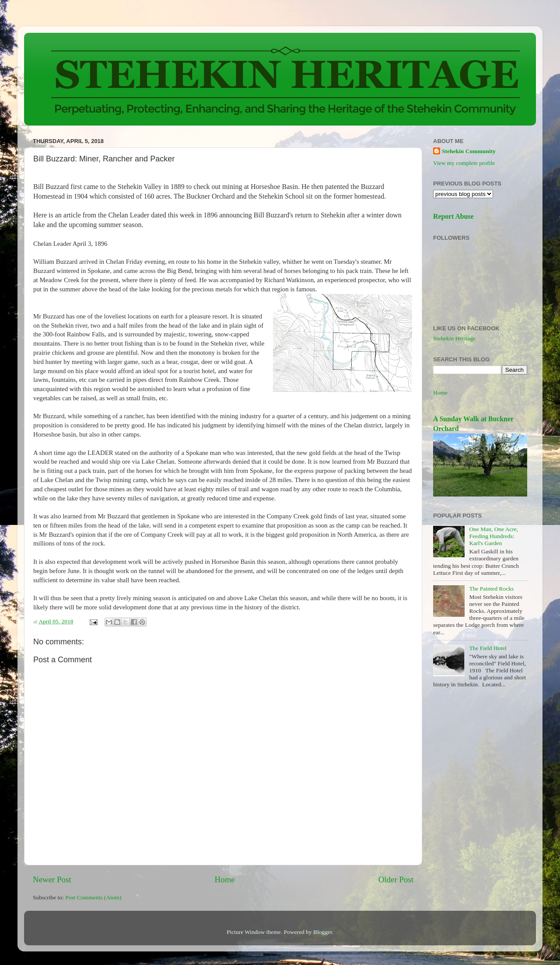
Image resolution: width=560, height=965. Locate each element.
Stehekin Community (469, 151)
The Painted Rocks (491, 589)
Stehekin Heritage (454, 338)
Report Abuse (453, 216)
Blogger (323, 932)
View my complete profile (464, 163)
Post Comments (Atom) (93, 897)
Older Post (396, 879)
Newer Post (52, 879)
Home (225, 879)
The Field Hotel (488, 648)
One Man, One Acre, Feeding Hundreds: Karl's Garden (493, 536)
